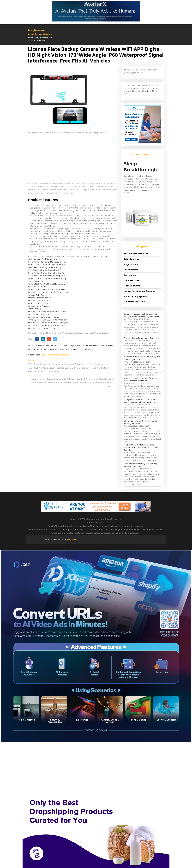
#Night (29, 349)
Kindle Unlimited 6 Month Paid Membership (47, 289)
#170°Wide (37, 346)
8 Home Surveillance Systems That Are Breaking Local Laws (140, 422)
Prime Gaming (34, 309)
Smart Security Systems (136, 296)
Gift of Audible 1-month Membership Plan (46, 276)
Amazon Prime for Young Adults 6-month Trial (48, 292)
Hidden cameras (132, 286)
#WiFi (81, 349)
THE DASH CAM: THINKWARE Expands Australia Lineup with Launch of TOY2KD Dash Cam (141, 447)
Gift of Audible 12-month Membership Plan (47, 262)
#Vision (62, 349)
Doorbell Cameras (133, 280)
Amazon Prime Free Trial (39, 301)
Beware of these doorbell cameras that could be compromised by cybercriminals (142, 315)
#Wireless (89, 349)
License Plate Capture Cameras (55, 355)
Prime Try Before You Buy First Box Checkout (48, 320)
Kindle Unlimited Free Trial (39, 303)
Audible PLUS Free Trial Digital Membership (47, 284)
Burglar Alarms (131, 264)
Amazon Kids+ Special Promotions (43, 317)
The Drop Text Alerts (37, 287)
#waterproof (72, 349)
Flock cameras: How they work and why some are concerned (141, 465)
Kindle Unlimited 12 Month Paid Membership (47, 278)
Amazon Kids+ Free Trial (39, 314)
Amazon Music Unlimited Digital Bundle (45, 325)
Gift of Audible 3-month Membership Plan (47, 270)
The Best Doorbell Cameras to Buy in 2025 (142, 338)
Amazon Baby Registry (38, 295)
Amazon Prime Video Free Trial (42, 328)
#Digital (72, 346)
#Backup (54, 346)
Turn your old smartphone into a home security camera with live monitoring (141, 401)
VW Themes (72, 539)
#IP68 (102, 346)
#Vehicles (53, 349)
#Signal (44, 349)
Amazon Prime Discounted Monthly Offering (48, 312)
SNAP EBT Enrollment (37, 281)
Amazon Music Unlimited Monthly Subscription (49, 323)
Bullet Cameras (131, 259)
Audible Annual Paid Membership (43, 259)
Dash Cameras (131, 270)
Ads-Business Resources (136, 254)
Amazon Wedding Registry (40, 298)
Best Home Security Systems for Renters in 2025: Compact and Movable (142, 379)
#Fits (79, 346)
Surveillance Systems (134, 302)
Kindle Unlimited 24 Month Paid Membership (48, 265)
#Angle (46, 346)
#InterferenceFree (90, 346)
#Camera (63, 346)
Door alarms (130, 275)
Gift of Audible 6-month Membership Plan (47, 273)
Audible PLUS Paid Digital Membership (45, 267)
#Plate (36, 349)
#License (109, 346)
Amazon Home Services (39, 306)
